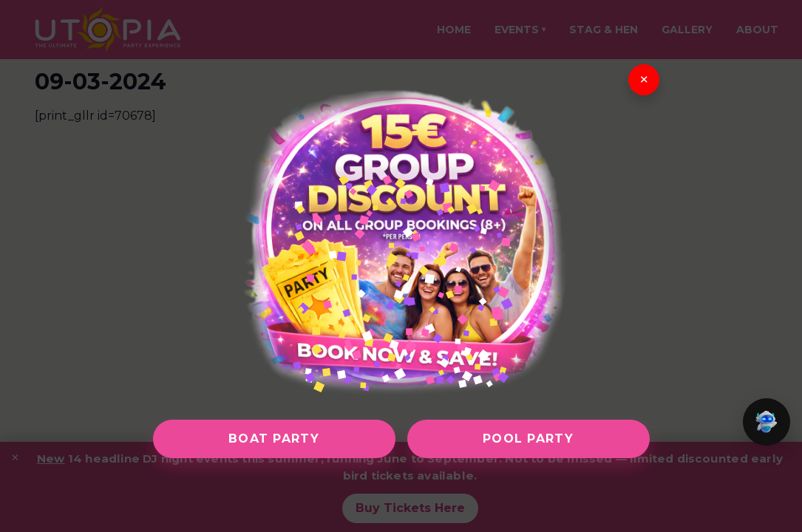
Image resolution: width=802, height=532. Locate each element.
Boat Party (274, 439)
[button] (767, 422)
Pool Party (528, 439)
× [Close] (643, 80)
